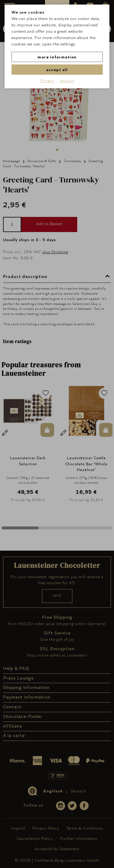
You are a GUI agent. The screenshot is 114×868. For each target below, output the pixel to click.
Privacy (47, 80)
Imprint (67, 80)
